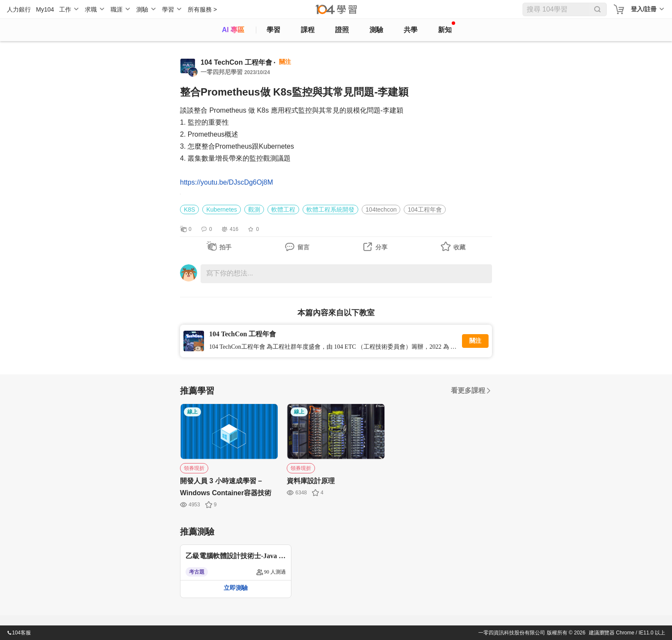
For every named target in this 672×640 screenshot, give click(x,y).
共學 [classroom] (411, 30)
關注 (475, 341)
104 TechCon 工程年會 (236, 62)
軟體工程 (283, 209)
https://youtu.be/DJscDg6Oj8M (226, 182)
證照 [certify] (342, 30)
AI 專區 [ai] (233, 30)
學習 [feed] (273, 30)
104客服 (19, 633)
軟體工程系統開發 (330, 209)
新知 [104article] (447, 27)
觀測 (254, 209)
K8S (189, 209)
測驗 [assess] (376, 30)
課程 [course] (308, 30)
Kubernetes (222, 209)
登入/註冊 (644, 9)
